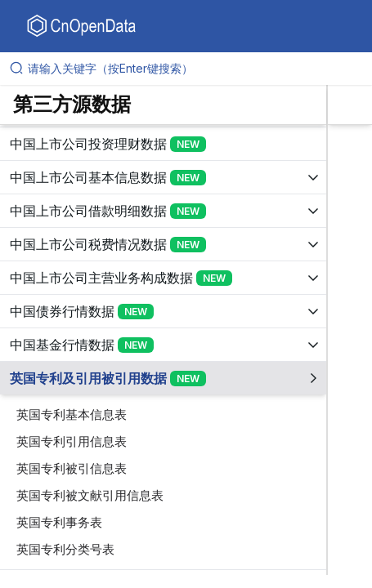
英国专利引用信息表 (72, 441)
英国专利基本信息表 (72, 414)
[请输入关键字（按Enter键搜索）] (193, 69)
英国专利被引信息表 (72, 468)
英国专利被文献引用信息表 (90, 495)
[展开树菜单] (163, 144)
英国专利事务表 (59, 522)
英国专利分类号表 (65, 549)
